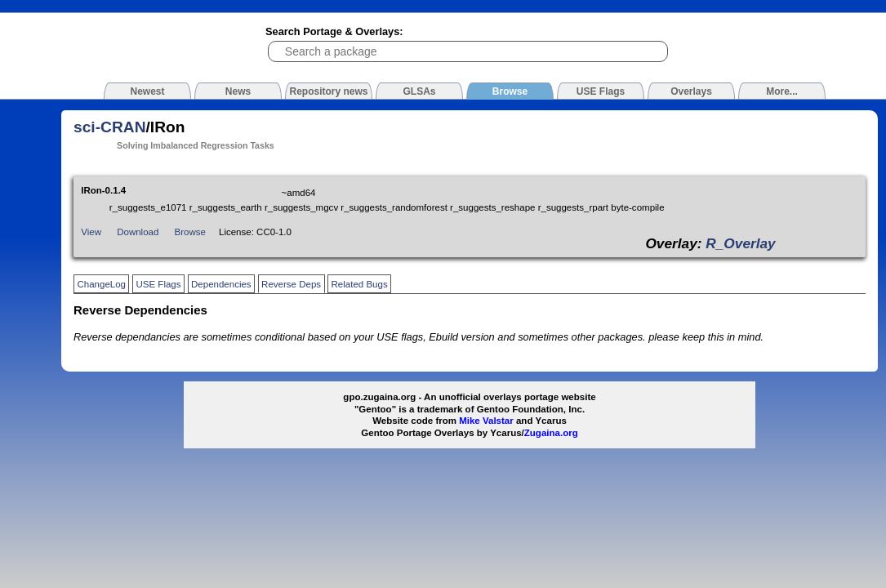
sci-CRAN (110, 127)
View (91, 232)
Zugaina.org (551, 433)
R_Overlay (740, 243)
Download (138, 232)
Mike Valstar (486, 421)
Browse (190, 232)
